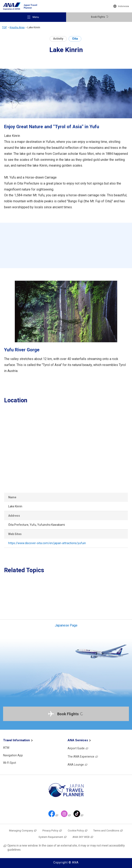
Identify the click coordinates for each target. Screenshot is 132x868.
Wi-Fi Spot (10, 763)
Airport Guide (78, 748)
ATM (6, 748)
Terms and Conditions (108, 831)
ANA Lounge (78, 765)
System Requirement (53, 837)
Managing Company (23, 831)
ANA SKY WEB (83, 837)
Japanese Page (66, 625)
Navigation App (13, 755)
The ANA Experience (83, 757)
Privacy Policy (52, 831)
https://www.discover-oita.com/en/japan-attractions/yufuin (47, 543)
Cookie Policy (78, 831)
